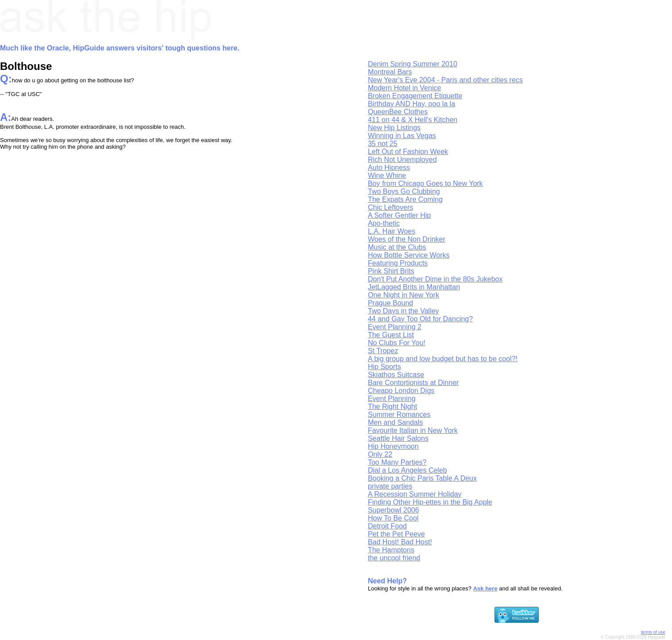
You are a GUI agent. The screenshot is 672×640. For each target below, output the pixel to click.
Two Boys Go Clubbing (404, 191)
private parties (390, 486)
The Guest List (391, 335)
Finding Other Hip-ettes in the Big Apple (430, 502)
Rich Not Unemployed (402, 160)
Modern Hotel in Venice (404, 88)
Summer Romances (399, 414)
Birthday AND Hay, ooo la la (411, 104)
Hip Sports (384, 367)
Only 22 (380, 454)
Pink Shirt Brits (391, 271)
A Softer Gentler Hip (399, 215)
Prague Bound (390, 303)
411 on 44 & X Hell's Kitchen (413, 120)
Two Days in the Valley (404, 311)
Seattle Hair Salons (398, 438)
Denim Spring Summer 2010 (413, 64)
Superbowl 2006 (394, 510)
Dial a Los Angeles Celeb (407, 470)
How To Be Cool (393, 518)
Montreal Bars (390, 72)
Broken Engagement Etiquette (415, 96)
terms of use (653, 632)
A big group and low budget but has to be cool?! (443, 359)
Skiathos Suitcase (396, 375)
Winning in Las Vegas (402, 136)
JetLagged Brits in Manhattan (414, 287)
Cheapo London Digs (401, 391)
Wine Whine (387, 175)
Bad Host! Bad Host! (400, 542)
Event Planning (392, 399)
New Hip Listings (394, 128)
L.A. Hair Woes (392, 231)
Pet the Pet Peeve (396, 534)
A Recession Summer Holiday (415, 494)
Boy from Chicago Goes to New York (425, 183)
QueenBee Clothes (398, 112)
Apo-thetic (384, 223)
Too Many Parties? (397, 462)
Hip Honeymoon (393, 446)
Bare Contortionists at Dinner (413, 383)
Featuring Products (398, 263)
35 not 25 (383, 144)
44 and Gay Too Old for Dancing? (420, 319)
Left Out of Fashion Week (408, 152)
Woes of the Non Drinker (407, 239)
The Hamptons (391, 550)
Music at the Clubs (397, 247)
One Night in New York (404, 295)
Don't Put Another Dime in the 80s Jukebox (435, 279)
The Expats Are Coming (405, 199)
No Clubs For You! (397, 343)
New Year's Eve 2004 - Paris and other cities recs (445, 80)
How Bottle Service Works (409, 255)
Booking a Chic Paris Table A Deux (422, 478)
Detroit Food (387, 526)
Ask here (485, 588)
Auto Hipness (389, 168)
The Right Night (392, 407)
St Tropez (383, 351)
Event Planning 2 (395, 327)
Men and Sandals (396, 422)
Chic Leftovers (390, 207)
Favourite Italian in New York (413, 430)
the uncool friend (394, 558)
